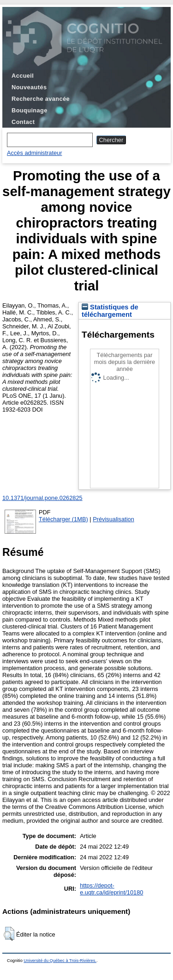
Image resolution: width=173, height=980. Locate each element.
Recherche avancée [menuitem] (41, 99)
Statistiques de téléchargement (110, 311)
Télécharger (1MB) (63, 519)
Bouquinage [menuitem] (30, 110)
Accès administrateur (34, 153)
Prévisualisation (113, 519)
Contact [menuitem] (23, 122)
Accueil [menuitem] (23, 76)
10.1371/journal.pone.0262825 (42, 498)
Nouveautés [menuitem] (29, 87)
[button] (9, 934)
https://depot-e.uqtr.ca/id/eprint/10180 (111, 889)
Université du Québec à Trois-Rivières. (60, 961)
